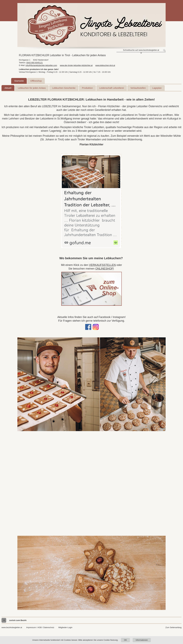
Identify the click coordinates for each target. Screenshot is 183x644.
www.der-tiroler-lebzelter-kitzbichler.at (76, 65)
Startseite (19, 81)
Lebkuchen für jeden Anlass (32, 88)
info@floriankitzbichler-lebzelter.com (41, 65)
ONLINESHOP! (105, 269)
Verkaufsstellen (138, 88)
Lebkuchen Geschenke (64, 88)
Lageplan (157, 88)
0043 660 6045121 (34, 63)
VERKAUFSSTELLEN (102, 265)
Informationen (142, 640)
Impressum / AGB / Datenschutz (40, 627)
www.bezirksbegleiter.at (12, 627)
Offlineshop (36, 81)
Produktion (87, 88)
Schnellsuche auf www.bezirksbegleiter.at (141, 50)
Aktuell (8, 88)
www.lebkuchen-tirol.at (105, 65)
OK (125, 640)
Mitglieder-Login (65, 627)
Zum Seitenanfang (173, 627)
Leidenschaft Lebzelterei (112, 88)
